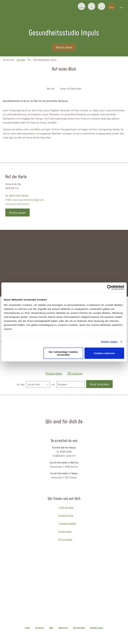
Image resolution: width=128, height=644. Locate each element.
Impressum (40, 628)
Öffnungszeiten (65, 539)
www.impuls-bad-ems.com (17, 204)
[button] (91, 6)
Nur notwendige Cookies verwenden (63, 353)
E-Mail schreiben (66, 507)
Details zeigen (109, 342)
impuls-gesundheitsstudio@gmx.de (28, 200)
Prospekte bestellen (67, 523)
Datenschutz (63, 628)
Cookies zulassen (104, 353)
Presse (27, 628)
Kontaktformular (66, 515)
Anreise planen (65, 531)
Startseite (21, 60)
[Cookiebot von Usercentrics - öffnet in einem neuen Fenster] (110, 288)
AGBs (51, 628)
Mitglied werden (97, 628)
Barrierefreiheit (79, 628)
